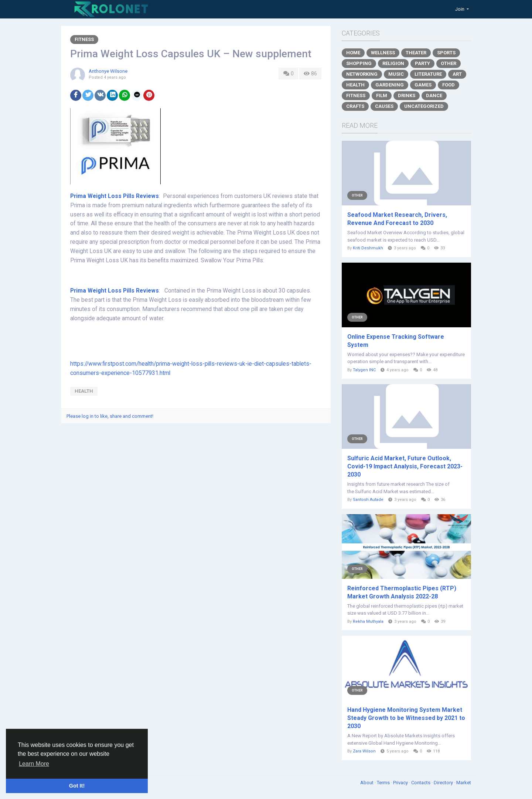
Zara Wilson (364, 751)
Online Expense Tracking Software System (396, 341)
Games (423, 85)
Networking (362, 74)
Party (422, 63)
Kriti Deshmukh (368, 248)
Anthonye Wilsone (108, 71)
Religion (393, 63)
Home (353, 53)
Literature (428, 74)
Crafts (355, 106)
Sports (446, 53)
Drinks (407, 95)
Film (382, 95)
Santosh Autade (368, 500)
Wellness (383, 53)
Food (449, 85)
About (367, 783)
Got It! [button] (77, 786)
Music (396, 74)
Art (457, 74)
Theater (416, 53)
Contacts (421, 783)
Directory (444, 783)
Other (449, 63)
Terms (384, 783)
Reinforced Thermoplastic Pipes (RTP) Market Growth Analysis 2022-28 (402, 592)
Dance (434, 95)
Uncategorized (424, 106)
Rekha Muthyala (368, 622)
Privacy (401, 783)
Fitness (84, 39)
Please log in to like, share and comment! (110, 416)
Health (355, 85)
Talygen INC (364, 370)
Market (464, 783)
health (84, 391)
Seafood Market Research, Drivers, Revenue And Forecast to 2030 (397, 219)
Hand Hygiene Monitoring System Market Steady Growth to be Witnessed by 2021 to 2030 (406, 718)
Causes (384, 106)
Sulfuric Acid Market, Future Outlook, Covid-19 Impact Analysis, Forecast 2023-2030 (405, 466)
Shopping (359, 63)
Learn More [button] (34, 764)
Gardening (390, 85)
